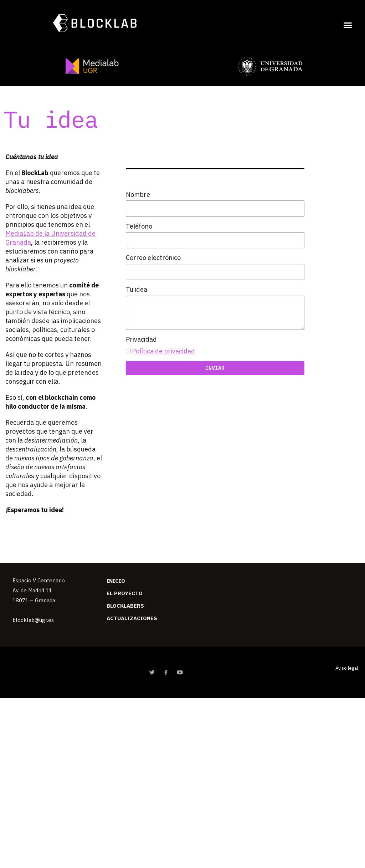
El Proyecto (125, 593)
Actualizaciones (132, 618)
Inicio (116, 581)
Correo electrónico (153, 283)
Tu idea (137, 315)
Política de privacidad (163, 376)
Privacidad (141, 364)
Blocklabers (125, 606)
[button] (348, 25)
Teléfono (139, 251)
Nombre (138, 219)
